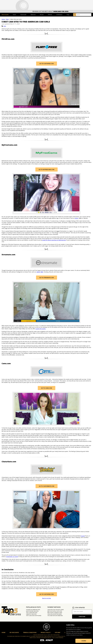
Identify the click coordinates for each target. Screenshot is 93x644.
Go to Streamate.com (47, 278)
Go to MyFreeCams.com (46, 169)
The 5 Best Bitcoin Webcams (55, 616)
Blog (7, 19)
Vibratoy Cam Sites (31, 614)
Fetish (50, 15)
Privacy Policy (46, 632)
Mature (33, 15)
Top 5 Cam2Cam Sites (32, 613)
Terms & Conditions (30, 632)
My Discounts (14, 632)
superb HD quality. (41, 329)
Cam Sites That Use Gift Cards (56, 610)
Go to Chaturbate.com (47, 486)
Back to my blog (47, 598)
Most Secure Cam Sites (32, 611)
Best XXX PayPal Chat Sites (55, 611)
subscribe (82, 617)
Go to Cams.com (47, 388)
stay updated (78, 608)
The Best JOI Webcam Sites (33, 610)
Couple (83, 536)
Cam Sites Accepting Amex (55, 614)
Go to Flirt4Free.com (47, 64)
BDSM (38, 272)
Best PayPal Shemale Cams (55, 613)
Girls (14, 15)
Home (3, 19)
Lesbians (59, 15)
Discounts (5, 15)
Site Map (58, 632)
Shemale (23, 15)
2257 (49, 635)
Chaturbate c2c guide (12, 557)
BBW (42, 272)
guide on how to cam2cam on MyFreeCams (54, 240)
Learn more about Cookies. (72, 637)
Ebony (77, 218)
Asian (42, 15)
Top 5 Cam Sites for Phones (34, 616)
